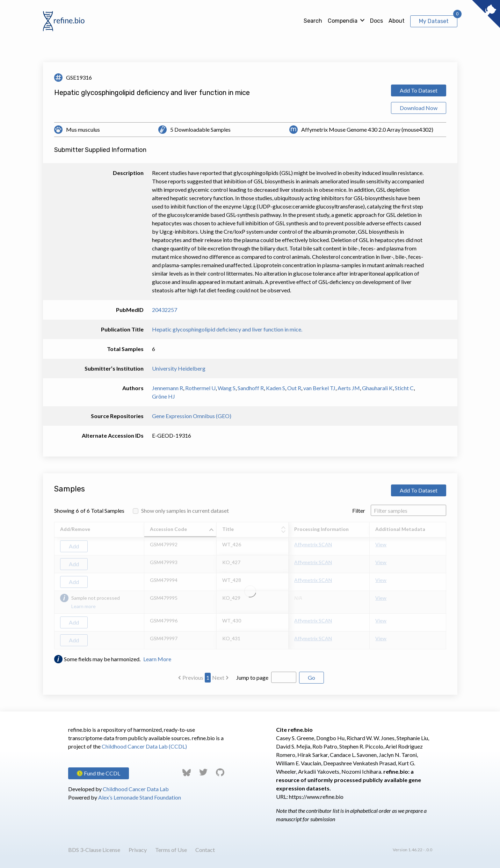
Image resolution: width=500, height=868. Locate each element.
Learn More (157, 659)
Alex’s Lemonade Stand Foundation (140, 797)
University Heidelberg (179, 368)
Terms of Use (171, 850)
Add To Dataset (419, 90)
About (397, 21)
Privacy (138, 850)
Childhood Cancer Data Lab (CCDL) (144, 746)
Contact (205, 850)
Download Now (419, 108)
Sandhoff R (251, 388)
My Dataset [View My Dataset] (434, 21)
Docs (376, 21)
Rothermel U (200, 388)
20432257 (165, 310)
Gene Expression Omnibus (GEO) (192, 416)
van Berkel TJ (319, 388)
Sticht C (404, 388)
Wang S (227, 388)
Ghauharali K (377, 388)
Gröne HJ (164, 396)
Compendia (343, 21)
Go (311, 677)
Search (313, 21)
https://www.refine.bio (316, 797)
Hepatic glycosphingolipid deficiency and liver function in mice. (227, 329)
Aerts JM (349, 388)
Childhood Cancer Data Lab (136, 789)
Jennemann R (168, 388)
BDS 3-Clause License (94, 850)
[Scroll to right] (447, 586)
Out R (294, 388)
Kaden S (276, 388)
